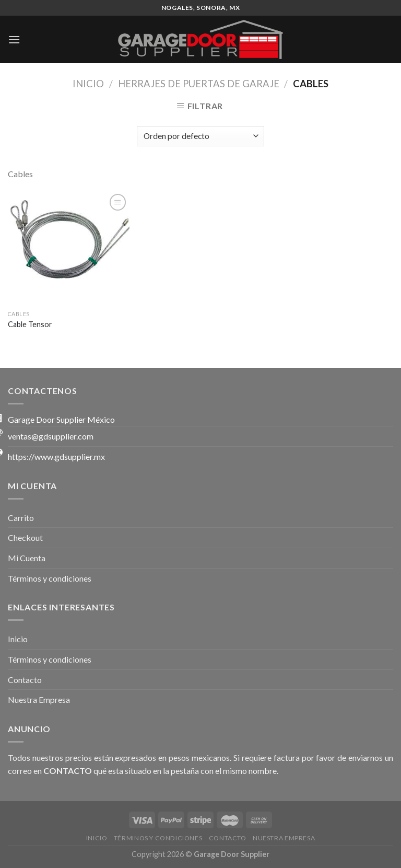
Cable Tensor (30, 324)
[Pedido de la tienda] (200, 136)
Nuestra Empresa (39, 699)
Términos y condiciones (50, 578)
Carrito (21, 518)
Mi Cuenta (27, 558)
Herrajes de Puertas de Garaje (199, 84)
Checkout (25, 537)
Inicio (88, 84)
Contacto (25, 680)
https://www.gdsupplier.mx (56, 456)
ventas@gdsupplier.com (51, 436)
